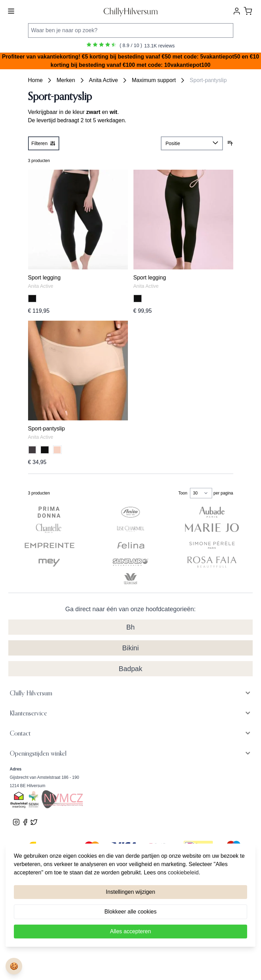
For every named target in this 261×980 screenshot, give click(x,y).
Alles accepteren (130, 931)
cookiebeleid (183, 872)
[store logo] (131, 11)
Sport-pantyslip (208, 80)
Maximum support (154, 80)
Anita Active (104, 80)
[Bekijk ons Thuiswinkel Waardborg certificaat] (19, 800)
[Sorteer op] (192, 143)
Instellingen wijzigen (130, 892)
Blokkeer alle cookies (130, 912)
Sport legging (44, 278)
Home (36, 80)
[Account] (237, 11)
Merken (66, 80)
